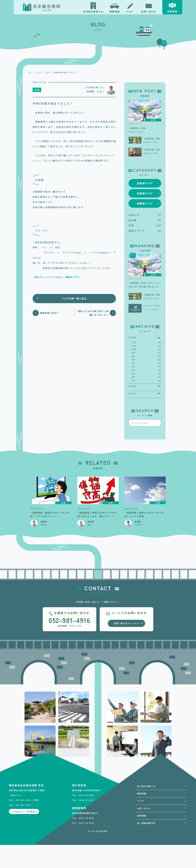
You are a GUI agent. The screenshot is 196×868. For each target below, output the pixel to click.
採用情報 (142, 816)
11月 (134, 346)
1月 (133, 380)
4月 (133, 370)
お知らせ (134, 215)
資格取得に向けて (49, 313)
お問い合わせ (144, 808)
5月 (133, 367)
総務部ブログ (145, 203)
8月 (133, 356)
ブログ (140, 801)
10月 (134, 349)
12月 (134, 342)
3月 (133, 374)
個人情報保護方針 (146, 823)
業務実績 (142, 794)
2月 (133, 377)
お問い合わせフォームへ (127, 623)
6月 (133, 363)
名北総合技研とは (146, 786)
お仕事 (133, 220)
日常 (131, 225)
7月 (133, 360)
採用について (137, 231)
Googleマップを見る (24, 846)
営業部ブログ (145, 183)
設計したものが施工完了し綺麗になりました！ (93, 313)
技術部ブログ (145, 193)
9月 (133, 353)
